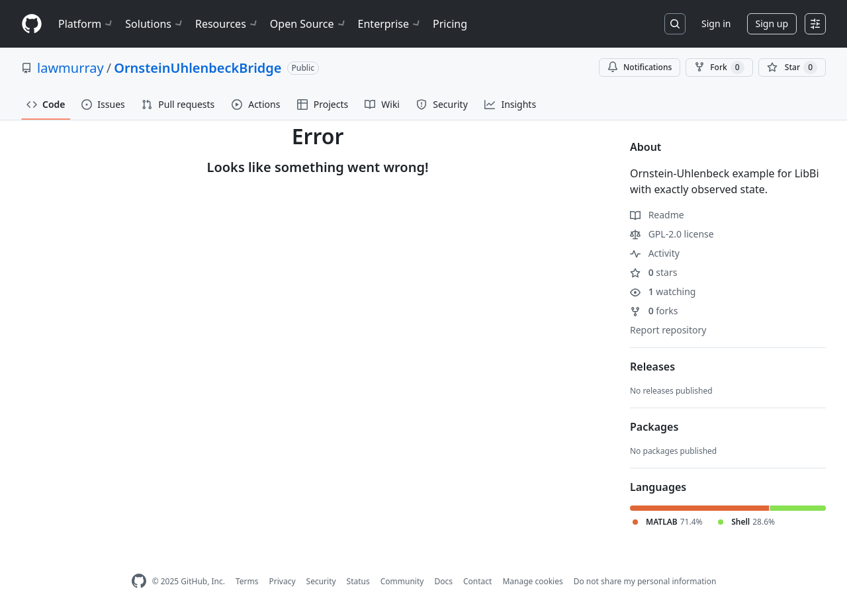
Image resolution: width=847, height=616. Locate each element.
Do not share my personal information (645, 581)
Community (402, 581)
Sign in (716, 23)
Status (358, 581)
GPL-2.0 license (672, 234)
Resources (227, 24)
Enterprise (390, 24)
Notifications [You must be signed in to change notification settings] (640, 67)
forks (654, 311)
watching (663, 291)
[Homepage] (32, 24)
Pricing (450, 24)
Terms (247, 581)
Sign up (772, 23)
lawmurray (70, 68)
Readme (657, 215)
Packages (654, 427)
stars (653, 272)
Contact (477, 581)
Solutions (155, 24)
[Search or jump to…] (675, 24)
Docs (443, 581)
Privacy (283, 581)
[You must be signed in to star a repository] (792, 67)
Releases (652, 367)
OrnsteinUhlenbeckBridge (198, 68)
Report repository (668, 330)
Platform (86, 24)
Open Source (309, 24)
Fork (719, 67)
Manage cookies (532, 581)
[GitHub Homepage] (139, 581)
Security (321, 581)
